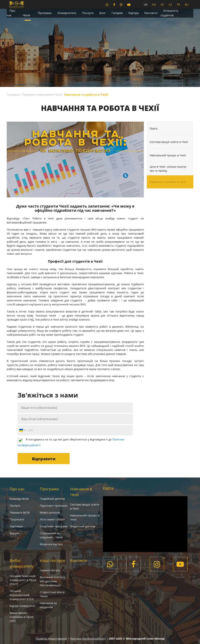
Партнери (16, 526)
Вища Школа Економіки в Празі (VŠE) (22, 617)
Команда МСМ (19, 499)
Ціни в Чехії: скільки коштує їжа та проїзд (168, 169)
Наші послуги (52, 560)
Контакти (151, 13)
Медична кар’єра (51, 544)
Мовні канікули (50, 512)
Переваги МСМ (20, 512)
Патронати (17, 519)
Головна (13, 95)
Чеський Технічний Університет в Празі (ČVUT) (23, 580)
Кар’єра (134, 13)
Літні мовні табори (52, 519)
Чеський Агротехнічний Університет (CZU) (22, 595)
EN (154, 5)
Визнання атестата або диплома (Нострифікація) (52, 581)
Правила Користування (51, 639)
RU (187, 5)
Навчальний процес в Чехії (168, 155)
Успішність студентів (169, 13)
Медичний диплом (83, 526)
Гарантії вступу (50, 570)
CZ (170, 5)
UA (146, 5)
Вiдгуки (14, 533)
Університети (67, 13)
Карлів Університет (23, 606)
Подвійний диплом (52, 499)
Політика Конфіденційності (88, 639)
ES (162, 5)
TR (178, 5)
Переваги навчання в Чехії (42, 95)
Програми (45, 13)
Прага (154, 128)
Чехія (26, 15)
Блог (103, 13)
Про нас (11, 13)
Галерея (117, 13)
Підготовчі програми (54, 506)
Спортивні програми (54, 526)
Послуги (88, 13)
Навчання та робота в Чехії (168, 182)
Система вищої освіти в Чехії (169, 142)
